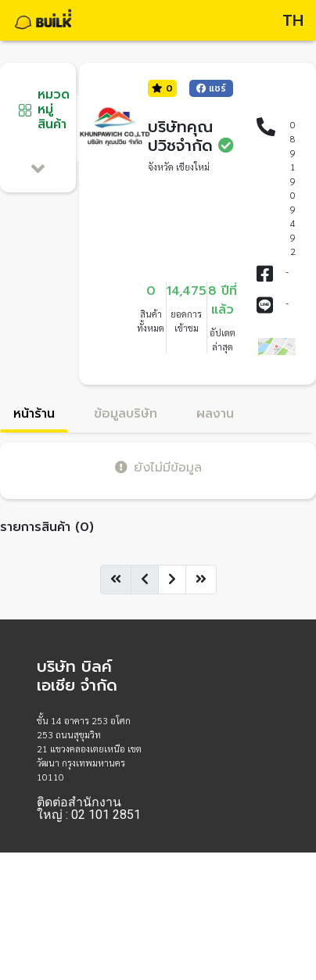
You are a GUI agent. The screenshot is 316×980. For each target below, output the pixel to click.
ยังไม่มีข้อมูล (158, 467)
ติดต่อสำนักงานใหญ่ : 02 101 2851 (89, 809)
